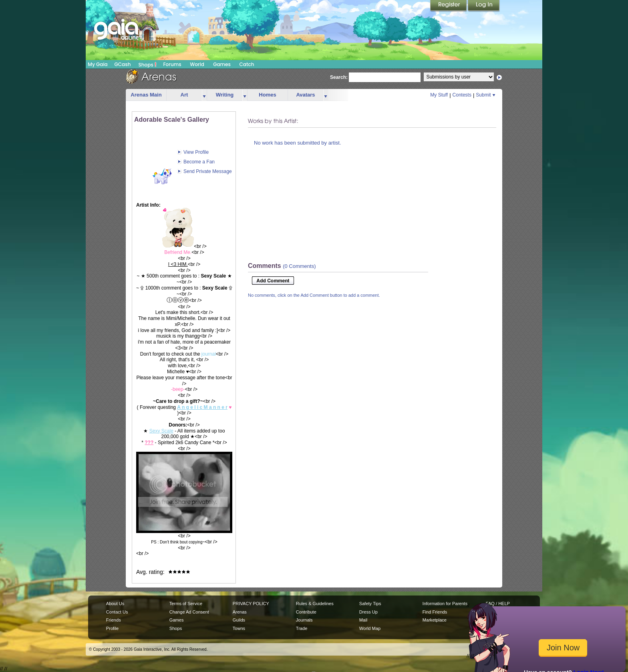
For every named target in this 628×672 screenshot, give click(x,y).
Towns (239, 628)
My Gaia (98, 64)
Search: (339, 77)
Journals (304, 620)
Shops (148, 64)
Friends (114, 620)
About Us (115, 604)
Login (484, 6)
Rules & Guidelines (315, 604)
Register (449, 6)
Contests (462, 95)
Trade (302, 628)
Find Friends (435, 612)
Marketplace (435, 620)
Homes (267, 95)
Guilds (239, 620)
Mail (363, 620)
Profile (112, 628)
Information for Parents (445, 604)
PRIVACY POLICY (251, 604)
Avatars (305, 95)
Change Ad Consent (189, 612)
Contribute (306, 612)
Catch (247, 64)
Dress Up (368, 612)
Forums (172, 64)
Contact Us (117, 612)
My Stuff (439, 95)
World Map (370, 628)
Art (184, 95)
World (197, 64)
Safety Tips (370, 604)
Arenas (240, 612)
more (204, 95)
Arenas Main (146, 95)
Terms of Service (186, 604)
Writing (225, 95)
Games (222, 64)
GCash (123, 64)
